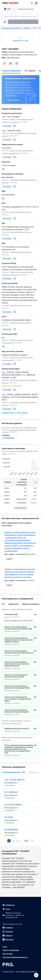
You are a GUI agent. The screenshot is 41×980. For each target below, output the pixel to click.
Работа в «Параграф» (11, 950)
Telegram (8, 936)
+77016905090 (8, 438)
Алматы (27, 28)
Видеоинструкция (26, 9)
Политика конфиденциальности (15, 957)
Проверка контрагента (11, 28)
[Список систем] (32, 3)
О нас (5, 947)
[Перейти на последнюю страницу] (26, 841)
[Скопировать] (15, 126)
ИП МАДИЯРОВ (11, 829)
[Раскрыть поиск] (5, 22)
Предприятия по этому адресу (15, 413)
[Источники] (7, 126)
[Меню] (36, 975)
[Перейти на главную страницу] (10, 3)
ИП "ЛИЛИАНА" (11, 792)
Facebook (8, 928)
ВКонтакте (8, 940)
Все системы (8, 954)
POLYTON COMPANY (13, 805)
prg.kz (6, 909)
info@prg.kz (9, 905)
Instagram (8, 932)
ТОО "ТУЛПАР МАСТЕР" (15, 780)
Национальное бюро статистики (20, 212)
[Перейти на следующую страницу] (32, 841)
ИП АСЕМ (9, 817)
